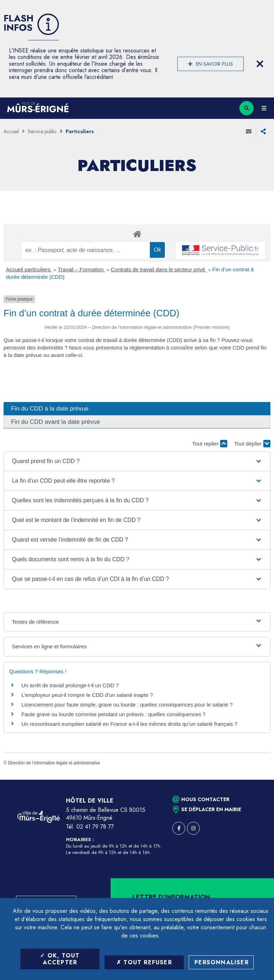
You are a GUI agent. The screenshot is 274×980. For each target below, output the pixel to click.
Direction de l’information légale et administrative (54, 763)
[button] (137, 461)
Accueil (11, 131)
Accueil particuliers (29, 269)
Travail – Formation (82, 269)
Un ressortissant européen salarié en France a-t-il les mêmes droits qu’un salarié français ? (129, 724)
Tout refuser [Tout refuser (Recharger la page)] (144, 962)
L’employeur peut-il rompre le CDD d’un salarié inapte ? (87, 695)
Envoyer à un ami (249, 131)
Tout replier (210, 444)
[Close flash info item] (260, 64)
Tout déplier (252, 444)
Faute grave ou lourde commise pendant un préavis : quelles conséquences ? (113, 714)
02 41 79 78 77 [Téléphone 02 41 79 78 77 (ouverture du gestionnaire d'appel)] (95, 827)
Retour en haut (256, 780)
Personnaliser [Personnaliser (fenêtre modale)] (222, 962)
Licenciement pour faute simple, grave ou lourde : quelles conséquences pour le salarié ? (127, 705)
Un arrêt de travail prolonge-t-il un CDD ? (70, 685)
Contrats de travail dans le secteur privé (159, 269)
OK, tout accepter (60, 959)
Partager (263, 131)
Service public (42, 131)
